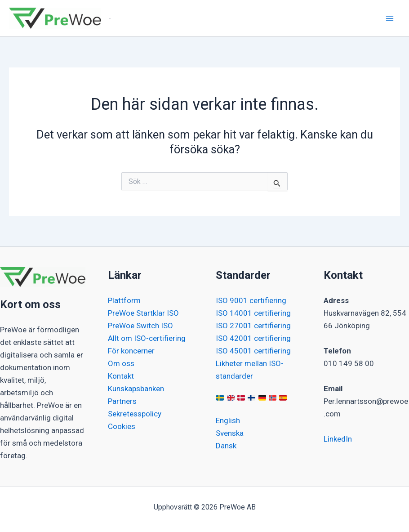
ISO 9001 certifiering (251, 300)
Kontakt (121, 376)
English (228, 420)
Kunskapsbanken (136, 389)
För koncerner (131, 351)
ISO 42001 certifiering (253, 338)
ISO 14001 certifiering (253, 313)
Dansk (226, 446)
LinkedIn (338, 439)
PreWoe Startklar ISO (143, 313)
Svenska (230, 433)
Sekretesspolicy (135, 414)
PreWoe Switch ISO (140, 326)
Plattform (124, 300)
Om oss (121, 363)
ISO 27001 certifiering (253, 326)
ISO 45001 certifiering (253, 351)
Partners (122, 401)
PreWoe (110, 18)
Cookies (122, 426)
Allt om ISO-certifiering (147, 338)
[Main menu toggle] (390, 18)
